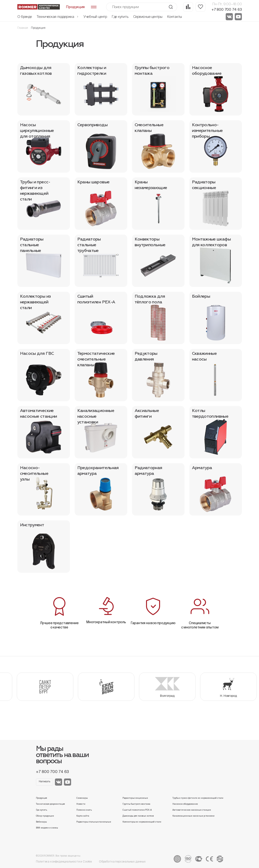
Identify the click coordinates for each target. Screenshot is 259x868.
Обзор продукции (45, 816)
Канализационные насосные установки (193, 816)
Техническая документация (51, 804)
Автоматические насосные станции (192, 810)
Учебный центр (95, 17)
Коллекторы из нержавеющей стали (142, 822)
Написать (44, 781)
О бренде (25, 17)
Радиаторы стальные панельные (94, 822)
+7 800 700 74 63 (227, 9)
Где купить (120, 17)
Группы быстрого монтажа (136, 804)
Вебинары (41, 822)
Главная (23, 28)
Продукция (42, 798)
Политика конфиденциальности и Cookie (64, 861)
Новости (81, 804)
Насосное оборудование (185, 804)
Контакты (175, 17)
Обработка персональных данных (122, 861)
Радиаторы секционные (135, 798)
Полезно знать (84, 810)
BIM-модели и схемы (47, 828)
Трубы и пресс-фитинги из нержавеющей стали (198, 798)
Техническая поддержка (58, 17)
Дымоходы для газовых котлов (138, 816)
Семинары (82, 798)
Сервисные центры (148, 17)
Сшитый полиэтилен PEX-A (137, 810)
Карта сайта (83, 816)
